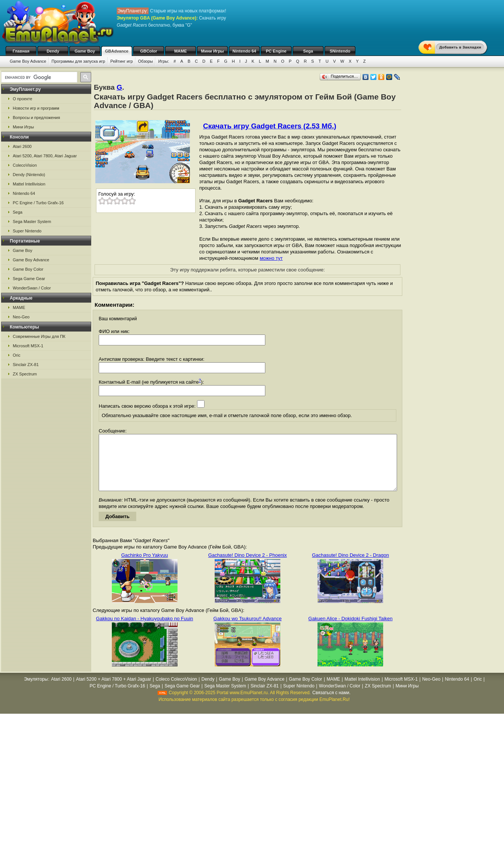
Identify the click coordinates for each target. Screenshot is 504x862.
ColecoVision (25, 165)
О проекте (23, 99)
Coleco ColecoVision (176, 690)
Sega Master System (32, 222)
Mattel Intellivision (29, 184)
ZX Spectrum (25, 374)
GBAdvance (117, 51)
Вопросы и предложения (36, 118)
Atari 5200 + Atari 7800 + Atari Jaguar (114, 690)
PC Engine (276, 51)
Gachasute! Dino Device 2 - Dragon (350, 566)
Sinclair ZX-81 (26, 365)
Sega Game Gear (29, 279)
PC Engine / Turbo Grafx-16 (38, 203)
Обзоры (146, 61)
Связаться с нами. (331, 704)
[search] (38, 77)
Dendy (53, 51)
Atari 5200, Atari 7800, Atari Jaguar (45, 156)
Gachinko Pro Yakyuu (145, 566)
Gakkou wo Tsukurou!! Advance (248, 630)
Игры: (163, 61)
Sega (308, 51)
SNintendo (340, 51)
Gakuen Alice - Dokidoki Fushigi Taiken (351, 630)
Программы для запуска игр (78, 61)
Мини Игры (213, 51)
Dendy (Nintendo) (29, 175)
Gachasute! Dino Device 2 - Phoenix (248, 566)
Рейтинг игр (122, 61)
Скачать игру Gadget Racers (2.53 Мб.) (270, 126)
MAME (181, 51)
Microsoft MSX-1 (28, 346)
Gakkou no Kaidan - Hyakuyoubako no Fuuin (145, 630)
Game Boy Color (28, 269)
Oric (17, 355)
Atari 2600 (22, 146)
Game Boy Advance (28, 61)
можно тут (271, 258)
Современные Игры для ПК (39, 336)
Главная (21, 51)
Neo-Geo (21, 317)
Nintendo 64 (244, 51)
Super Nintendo (27, 231)
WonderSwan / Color (32, 288)
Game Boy (85, 51)
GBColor (148, 51)
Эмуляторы (36, 690)
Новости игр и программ (36, 108)
